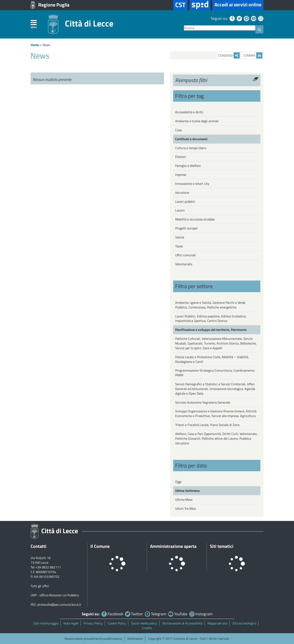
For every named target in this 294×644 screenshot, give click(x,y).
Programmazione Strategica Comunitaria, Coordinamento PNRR (215, 373)
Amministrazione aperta (173, 546)
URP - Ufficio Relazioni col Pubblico (55, 595)
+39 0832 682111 (48, 567)
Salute (180, 237)
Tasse (179, 246)
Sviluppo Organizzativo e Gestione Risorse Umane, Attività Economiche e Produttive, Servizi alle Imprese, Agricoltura (216, 413)
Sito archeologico (244, 623)
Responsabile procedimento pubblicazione (93, 638)
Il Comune (100, 546)
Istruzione (182, 193)
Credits (147, 628)
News (46, 45)
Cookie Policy (117, 623)
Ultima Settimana (187, 491)
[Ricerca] (220, 28)
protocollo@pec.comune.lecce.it (59, 604)
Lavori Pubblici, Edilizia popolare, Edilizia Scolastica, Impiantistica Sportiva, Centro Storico (211, 319)
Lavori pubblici (185, 201)
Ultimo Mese (184, 500)
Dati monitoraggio (46, 623)
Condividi (229, 55)
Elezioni (181, 157)
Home (35, 45)
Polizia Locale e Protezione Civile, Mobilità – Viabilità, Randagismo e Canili (212, 359)
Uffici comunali (185, 255)
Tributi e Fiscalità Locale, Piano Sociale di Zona (207, 425)
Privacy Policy (93, 623)
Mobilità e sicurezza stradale (195, 219)
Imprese (181, 175)
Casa (178, 130)
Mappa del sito (217, 623)
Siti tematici (222, 546)
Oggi (178, 482)
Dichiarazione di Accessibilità (182, 623)
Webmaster (135, 638)
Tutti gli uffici (40, 586)
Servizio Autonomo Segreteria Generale (203, 402)
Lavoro (180, 210)
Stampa (253, 55)
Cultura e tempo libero (191, 148)
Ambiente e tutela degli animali (197, 121)
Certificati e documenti (191, 139)
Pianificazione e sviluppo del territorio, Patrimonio (211, 330)
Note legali (71, 623)
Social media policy (144, 623)
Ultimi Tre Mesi (186, 509)
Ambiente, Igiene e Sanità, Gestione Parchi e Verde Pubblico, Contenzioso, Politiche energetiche (210, 305)
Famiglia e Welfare (188, 166)
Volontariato (184, 264)
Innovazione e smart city (192, 184)
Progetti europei (186, 228)
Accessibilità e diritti (189, 112)
